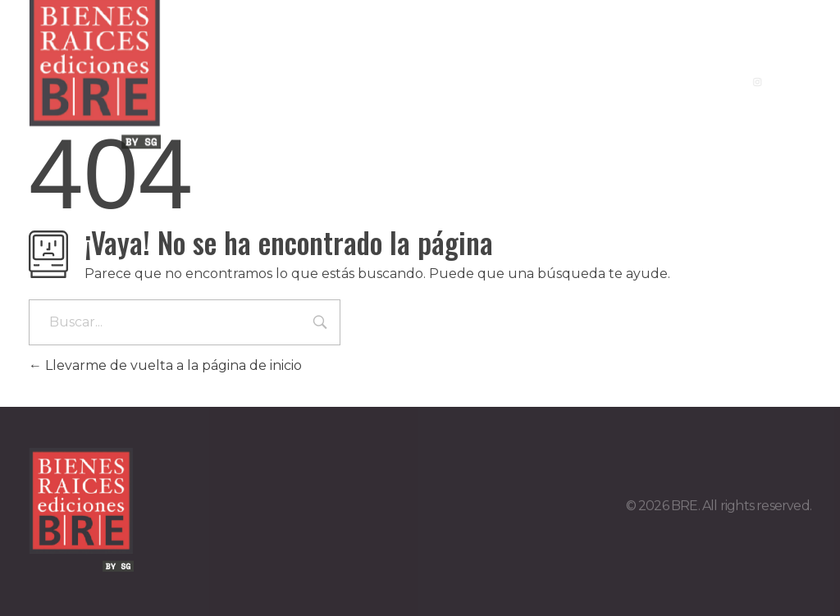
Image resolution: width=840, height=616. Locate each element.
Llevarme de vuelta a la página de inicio (165, 365)
